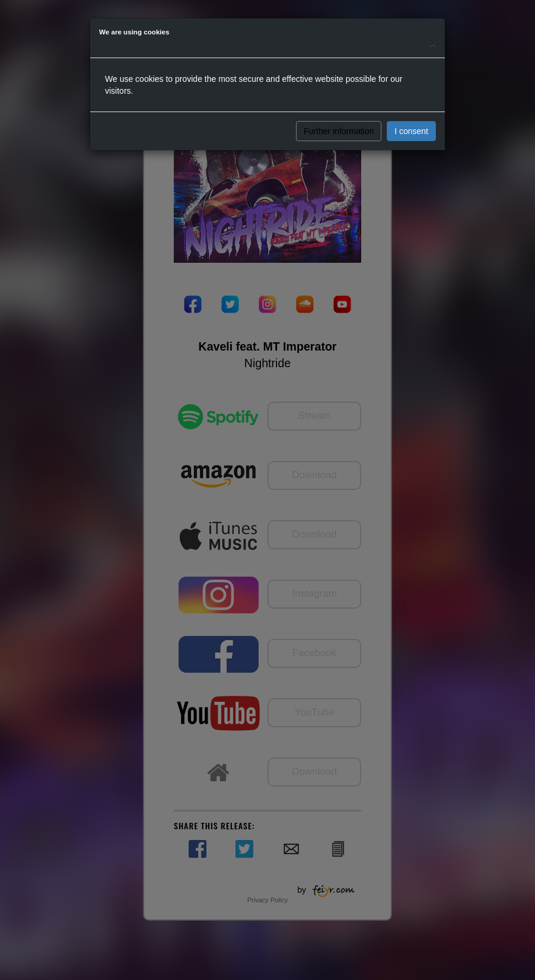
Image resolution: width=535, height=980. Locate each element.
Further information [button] (339, 131)
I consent (411, 131)
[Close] (432, 42)
